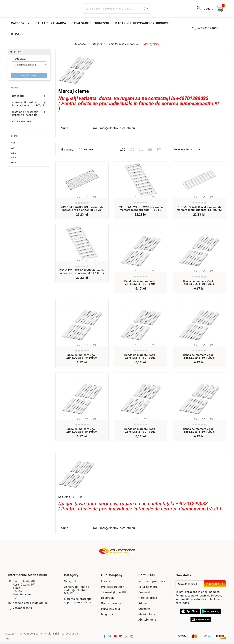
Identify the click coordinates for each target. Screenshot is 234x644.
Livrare (106, 583)
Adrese (143, 605)
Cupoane (144, 611)
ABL (14, 155)
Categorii (18, 98)
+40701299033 (22, 610)
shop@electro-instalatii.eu (30, 605)
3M (13, 145)
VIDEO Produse (22, 124)
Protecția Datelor (112, 589)
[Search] (112, 10)
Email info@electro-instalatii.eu (113, 130)
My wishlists (147, 616)
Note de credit (148, 600)
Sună (66, 130)
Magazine (107, 616)
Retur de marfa (148, 589)
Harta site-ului (111, 611)
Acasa (15, 90)
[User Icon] (205, 10)
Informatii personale (152, 583)
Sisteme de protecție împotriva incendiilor (25, 115)
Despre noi (108, 600)
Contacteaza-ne (111, 605)
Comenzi (144, 594)
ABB (14, 150)
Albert (15, 164)
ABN (14, 159)
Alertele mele (147, 622)
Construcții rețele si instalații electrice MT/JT (28, 106)
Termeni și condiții (113, 594)
